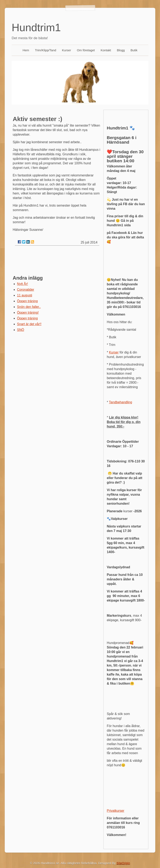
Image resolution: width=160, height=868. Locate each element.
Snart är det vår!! (29, 324)
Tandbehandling (121, 402)
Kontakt (106, 50)
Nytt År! (22, 284)
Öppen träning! (28, 313)
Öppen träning (27, 301)
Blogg (121, 50)
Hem (26, 50)
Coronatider (26, 290)
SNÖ (21, 330)
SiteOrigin (123, 863)
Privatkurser (115, 811)
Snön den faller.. (29, 307)
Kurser (67, 50)
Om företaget (86, 50)
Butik (134, 50)
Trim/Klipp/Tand (45, 50)
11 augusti (25, 295)
